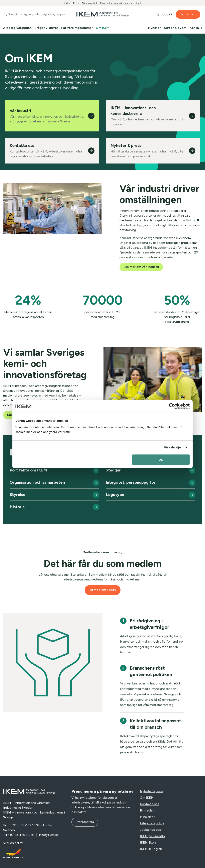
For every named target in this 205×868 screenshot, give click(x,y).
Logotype (115, 495)
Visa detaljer (173, 447)
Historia (17, 507)
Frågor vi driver (46, 28)
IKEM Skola (148, 842)
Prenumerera (85, 822)
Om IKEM (103, 28)
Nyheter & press (152, 791)
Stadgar (113, 470)
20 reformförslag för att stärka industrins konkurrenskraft (111, 3)
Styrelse (18, 495)
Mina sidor (147, 817)
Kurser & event (175, 28)
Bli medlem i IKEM (103, 590)
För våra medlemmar (77, 28)
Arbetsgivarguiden (17, 28)
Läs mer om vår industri (141, 267)
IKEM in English (151, 849)
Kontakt (196, 28)
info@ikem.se (49, 835)
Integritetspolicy (152, 823)
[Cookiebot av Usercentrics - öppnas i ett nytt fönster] (172, 406)
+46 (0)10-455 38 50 (19, 835)
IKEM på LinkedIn (152, 836)
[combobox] (34, 14)
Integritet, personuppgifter (131, 482)
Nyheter (154, 28)
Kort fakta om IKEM (28, 470)
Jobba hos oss (150, 830)
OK (161, 460)
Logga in (167, 14)
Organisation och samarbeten (37, 482)
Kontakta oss (150, 804)
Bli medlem (188, 14)
